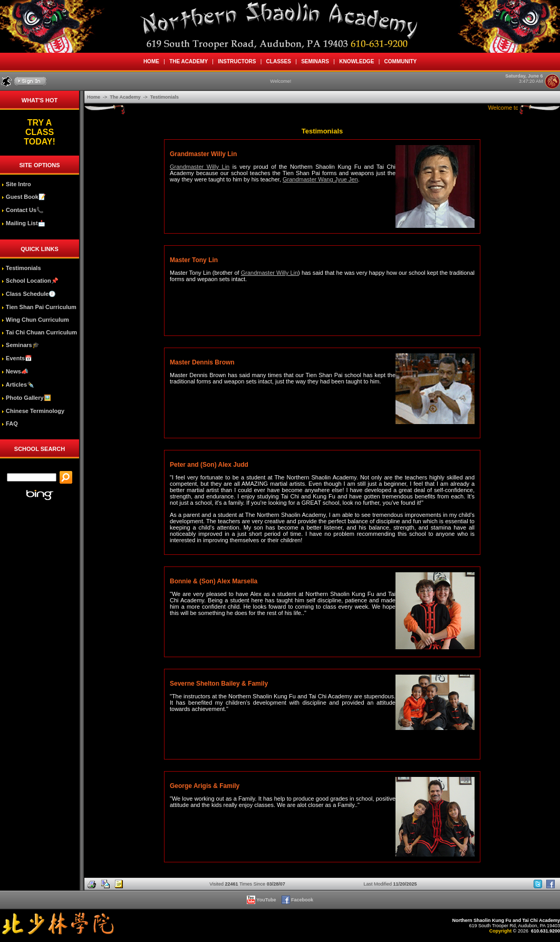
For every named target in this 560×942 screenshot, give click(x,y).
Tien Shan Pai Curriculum (39, 307)
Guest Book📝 (24, 197)
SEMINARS (315, 61)
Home (94, 97)
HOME (151, 61)
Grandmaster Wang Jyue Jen (320, 179)
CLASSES (278, 61)
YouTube (262, 900)
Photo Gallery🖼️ (26, 398)
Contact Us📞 (23, 210)
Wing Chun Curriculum (35, 320)
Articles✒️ (18, 385)
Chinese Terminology (33, 411)
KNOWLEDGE (357, 61)
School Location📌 (30, 281)
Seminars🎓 (21, 345)
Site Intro (16, 184)
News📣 (15, 371)
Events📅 (17, 358)
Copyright (501, 931)
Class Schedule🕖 (29, 294)
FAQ (10, 424)
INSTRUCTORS (237, 61)
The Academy (126, 97)
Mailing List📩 (23, 223)
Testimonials (21, 268)
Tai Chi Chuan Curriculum (39, 332)
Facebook (298, 900)
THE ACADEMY (189, 61)
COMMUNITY (400, 61)
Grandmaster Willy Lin (200, 167)
